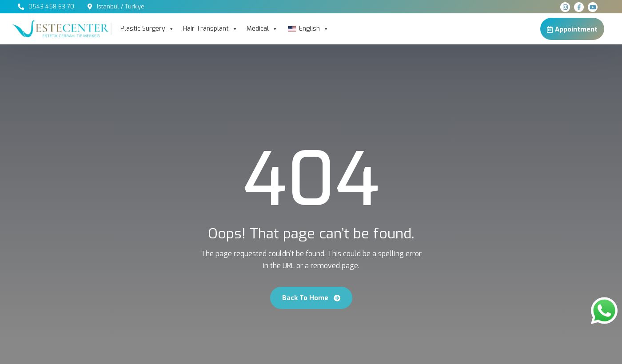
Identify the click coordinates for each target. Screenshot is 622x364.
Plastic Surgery (147, 29)
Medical (262, 29)
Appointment (572, 29)
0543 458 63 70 (51, 6)
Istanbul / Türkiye (121, 6)
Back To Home (311, 298)
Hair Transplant (210, 29)
